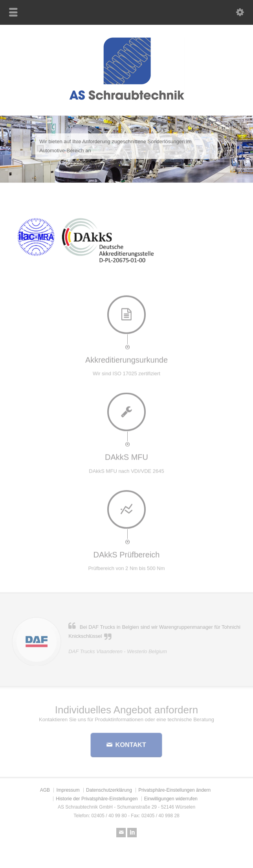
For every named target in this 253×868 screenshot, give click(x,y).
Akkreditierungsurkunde (126, 357)
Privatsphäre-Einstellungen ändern (174, 790)
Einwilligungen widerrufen (171, 799)
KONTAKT (130, 745)
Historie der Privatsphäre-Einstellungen (97, 799)
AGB (45, 790)
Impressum (68, 790)
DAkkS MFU (126, 454)
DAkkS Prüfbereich (127, 552)
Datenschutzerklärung (109, 790)
